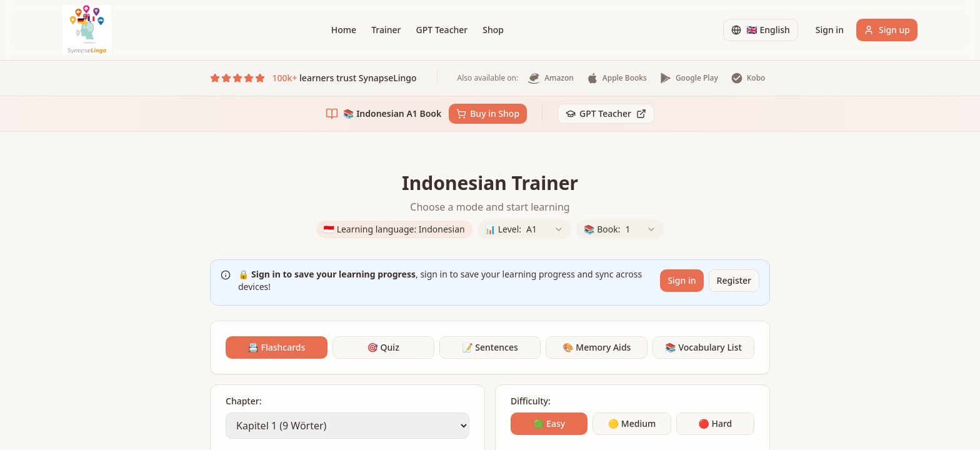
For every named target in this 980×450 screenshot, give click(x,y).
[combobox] (545, 229)
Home (344, 30)
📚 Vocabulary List (703, 347)
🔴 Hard (715, 423)
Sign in (830, 30)
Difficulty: (531, 401)
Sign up (887, 30)
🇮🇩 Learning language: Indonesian (394, 229)
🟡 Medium (632, 423)
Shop (493, 30)
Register (734, 280)
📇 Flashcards (276, 347)
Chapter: (243, 401)
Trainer (386, 30)
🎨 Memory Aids (597, 347)
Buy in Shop (488, 113)
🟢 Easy (549, 423)
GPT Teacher (442, 30)
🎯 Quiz (383, 347)
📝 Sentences (490, 347)
